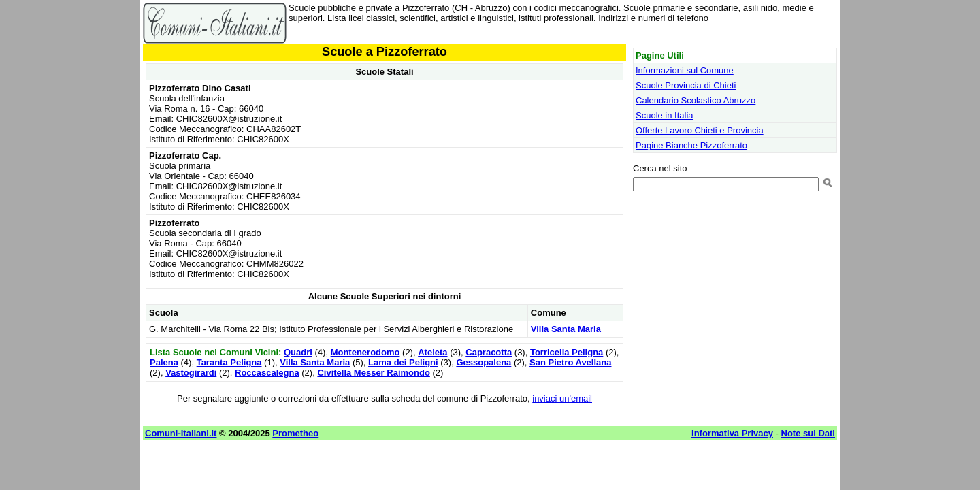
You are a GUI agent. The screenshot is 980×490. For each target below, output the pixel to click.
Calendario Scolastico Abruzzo (696, 100)
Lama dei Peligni (403, 362)
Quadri (298, 352)
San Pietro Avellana (570, 362)
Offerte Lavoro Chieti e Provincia (700, 130)
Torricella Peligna (567, 352)
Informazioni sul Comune (685, 70)
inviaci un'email (562, 398)
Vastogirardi (191, 373)
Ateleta (432, 352)
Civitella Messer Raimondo (373, 373)
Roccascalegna (267, 373)
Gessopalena (484, 362)
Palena (164, 362)
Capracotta (489, 352)
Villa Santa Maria (566, 329)
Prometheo (295, 433)
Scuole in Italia (665, 115)
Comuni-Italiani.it (181, 433)
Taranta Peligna (229, 362)
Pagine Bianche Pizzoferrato (691, 145)
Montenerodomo (365, 352)
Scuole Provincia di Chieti (686, 85)
